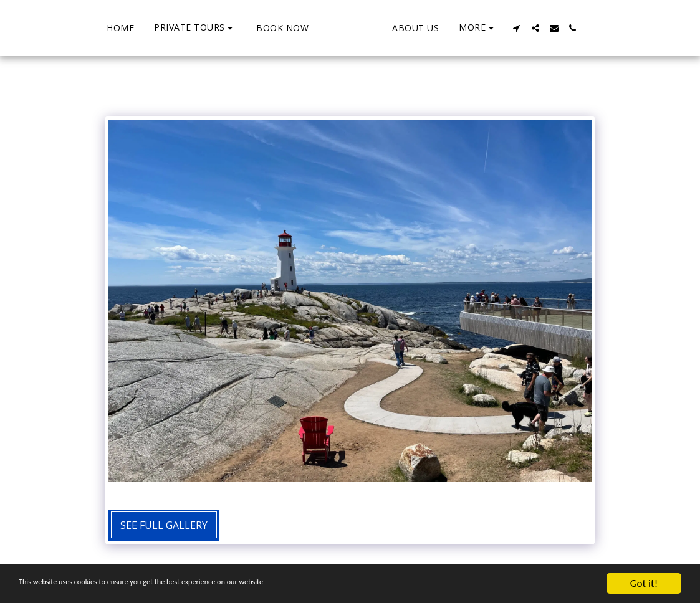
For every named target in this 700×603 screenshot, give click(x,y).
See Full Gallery (164, 525)
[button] (147, 28)
